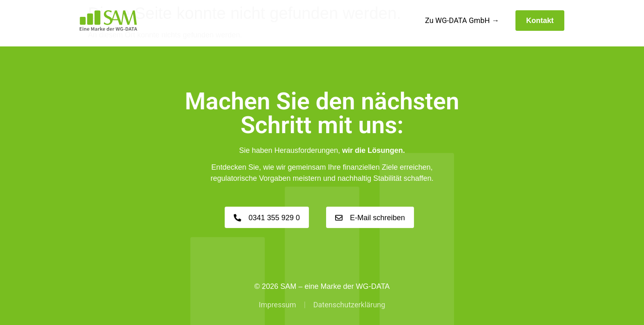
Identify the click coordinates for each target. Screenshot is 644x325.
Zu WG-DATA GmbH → (462, 20)
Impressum (277, 305)
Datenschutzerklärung (349, 305)
